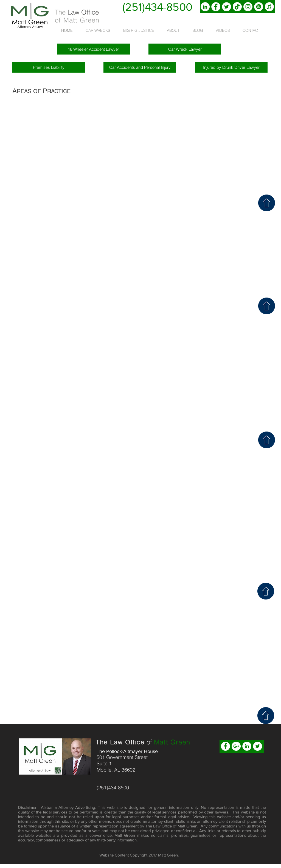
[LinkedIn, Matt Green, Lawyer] (205, 7)
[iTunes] (269, 7)
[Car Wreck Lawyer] (185, 49)
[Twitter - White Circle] (258, 746)
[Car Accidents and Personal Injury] (140, 67)
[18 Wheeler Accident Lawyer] (93, 49)
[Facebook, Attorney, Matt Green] (216, 7)
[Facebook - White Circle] (225, 746)
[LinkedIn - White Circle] (247, 746)
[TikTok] (237, 7)
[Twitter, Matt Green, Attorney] (227, 7)
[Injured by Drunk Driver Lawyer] (231, 67)
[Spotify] (259, 7)
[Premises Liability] (49, 67)
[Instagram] (248, 7)
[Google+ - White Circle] (236, 746)
